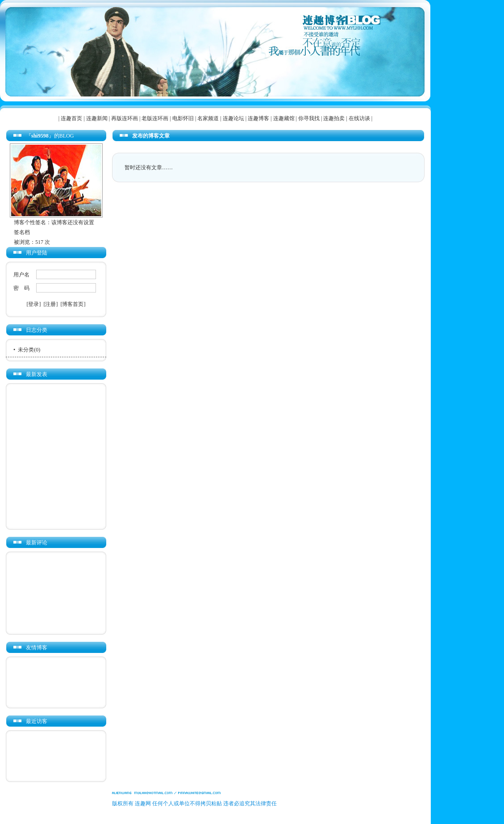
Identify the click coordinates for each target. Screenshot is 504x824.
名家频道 (208, 118)
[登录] (34, 304)
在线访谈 (359, 118)
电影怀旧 (183, 118)
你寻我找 (309, 118)
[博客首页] (73, 304)
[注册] (51, 304)
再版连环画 (125, 118)
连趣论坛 (233, 118)
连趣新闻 (97, 118)
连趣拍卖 (334, 118)
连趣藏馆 (284, 118)
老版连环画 (155, 118)
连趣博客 (258, 118)
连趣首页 (71, 118)
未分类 (26, 350)
